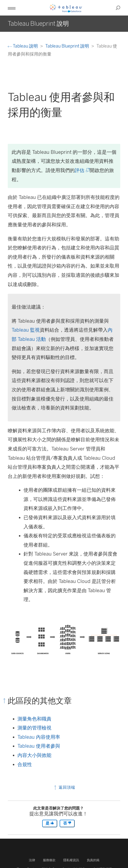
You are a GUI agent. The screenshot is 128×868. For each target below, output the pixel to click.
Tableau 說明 (23, 46)
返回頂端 (64, 787)
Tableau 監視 (26, 330)
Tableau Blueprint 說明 (68, 46)
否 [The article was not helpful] (67, 823)
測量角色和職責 (34, 719)
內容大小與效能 (34, 755)
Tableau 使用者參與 (39, 746)
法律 (32, 860)
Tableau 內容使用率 (39, 737)
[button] (12, 8)
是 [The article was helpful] (50, 823)
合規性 (25, 764)
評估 (82, 170)
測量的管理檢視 (34, 728)
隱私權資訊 (71, 860)
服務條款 (49, 860)
